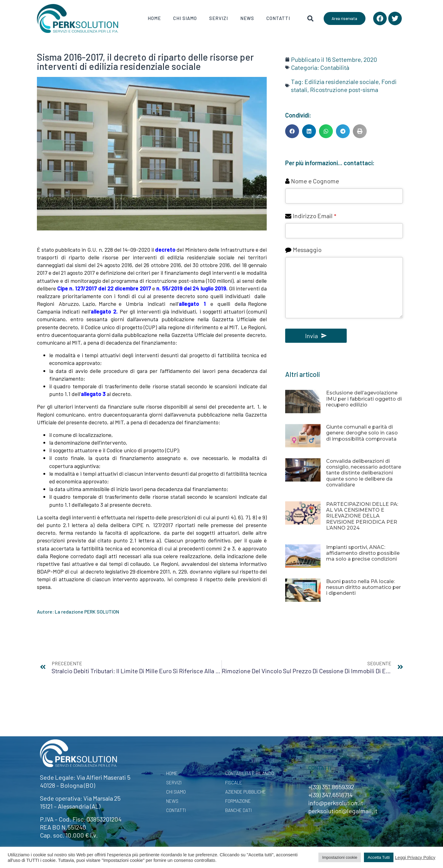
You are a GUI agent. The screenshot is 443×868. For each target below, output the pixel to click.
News (247, 18)
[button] (292, 131)
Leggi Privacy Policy (415, 858)
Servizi (219, 18)
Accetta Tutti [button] (379, 857)
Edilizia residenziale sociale (342, 82)
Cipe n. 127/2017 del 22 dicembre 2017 (104, 288)
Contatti (278, 18)
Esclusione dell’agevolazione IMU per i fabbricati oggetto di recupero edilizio (364, 399)
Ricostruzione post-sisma (344, 90)
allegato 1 (193, 304)
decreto (165, 250)
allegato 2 (103, 311)
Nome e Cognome (315, 181)
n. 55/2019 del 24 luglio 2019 (191, 288)
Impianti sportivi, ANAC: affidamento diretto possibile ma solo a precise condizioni (363, 553)
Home (154, 18)
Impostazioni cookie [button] (340, 857)
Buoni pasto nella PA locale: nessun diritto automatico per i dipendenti (363, 587)
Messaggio (307, 250)
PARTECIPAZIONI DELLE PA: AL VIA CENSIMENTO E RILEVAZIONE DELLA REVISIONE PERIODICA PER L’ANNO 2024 (362, 516)
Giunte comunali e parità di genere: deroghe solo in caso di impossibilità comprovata (362, 433)
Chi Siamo (185, 18)
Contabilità (335, 67)
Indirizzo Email (315, 216)
